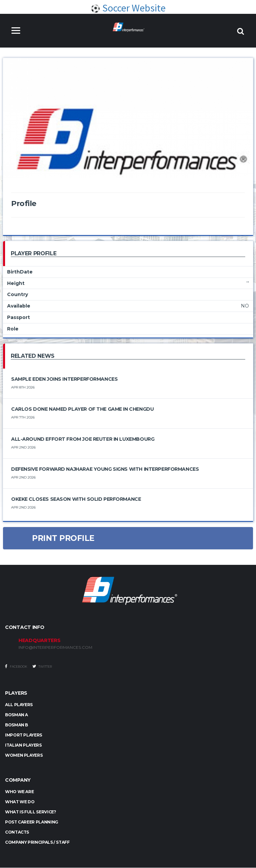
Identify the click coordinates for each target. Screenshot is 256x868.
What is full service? (30, 812)
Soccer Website (128, 8)
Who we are (19, 792)
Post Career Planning (32, 822)
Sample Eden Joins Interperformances (64, 379)
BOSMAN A (17, 715)
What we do (20, 802)
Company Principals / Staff (37, 843)
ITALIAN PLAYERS (23, 745)
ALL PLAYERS (19, 705)
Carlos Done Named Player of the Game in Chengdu (82, 409)
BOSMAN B (17, 725)
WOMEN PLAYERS (24, 755)
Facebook (16, 666)
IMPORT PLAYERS (24, 735)
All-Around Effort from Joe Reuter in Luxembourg (83, 439)
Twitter (42, 666)
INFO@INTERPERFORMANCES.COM (55, 647)
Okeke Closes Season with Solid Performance (76, 499)
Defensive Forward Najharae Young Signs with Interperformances (105, 469)
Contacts (17, 832)
